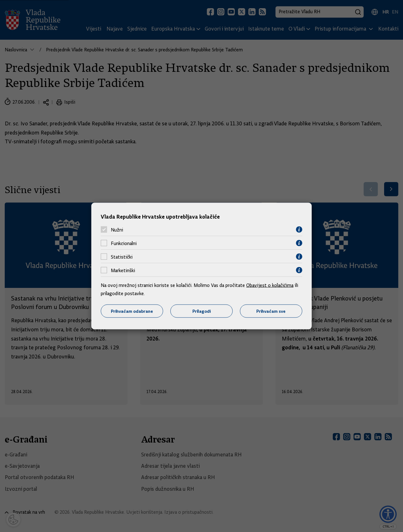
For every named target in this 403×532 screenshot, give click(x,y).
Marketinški (123, 270)
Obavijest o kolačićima (270, 285)
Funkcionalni (124, 243)
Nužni (117, 230)
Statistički (122, 257)
